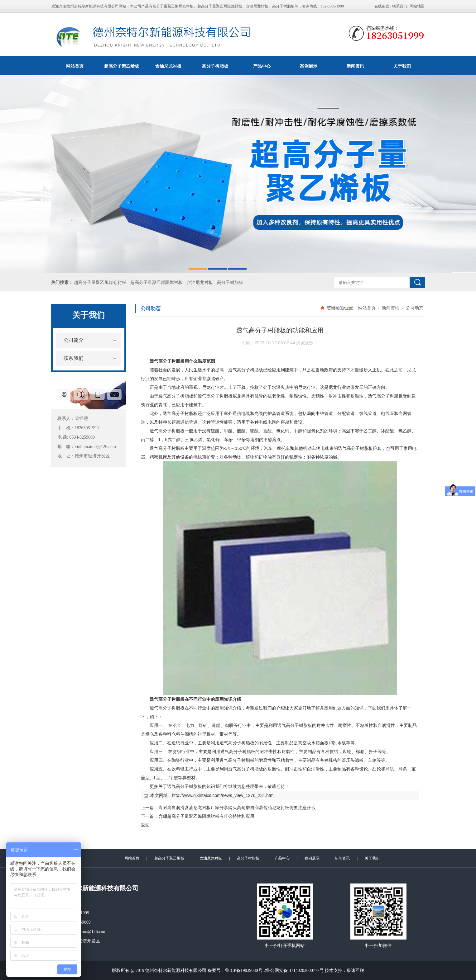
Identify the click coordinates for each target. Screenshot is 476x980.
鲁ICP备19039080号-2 (245, 971)
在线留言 (382, 6)
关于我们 (402, 66)
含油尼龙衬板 (168, 66)
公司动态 (414, 308)
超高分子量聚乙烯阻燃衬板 (156, 283)
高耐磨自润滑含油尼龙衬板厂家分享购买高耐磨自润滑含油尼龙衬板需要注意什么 (237, 808)
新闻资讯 (355, 66)
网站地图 (417, 6)
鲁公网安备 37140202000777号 (295, 971)
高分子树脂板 (215, 66)
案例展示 (309, 66)
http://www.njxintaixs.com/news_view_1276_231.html (223, 795)
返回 (145, 825)
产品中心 (262, 66)
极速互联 (355, 971)
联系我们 (400, 6)
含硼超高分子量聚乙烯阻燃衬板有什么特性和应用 (206, 816)
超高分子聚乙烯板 (122, 66)
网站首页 (75, 66)
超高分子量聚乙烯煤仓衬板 (100, 283)
